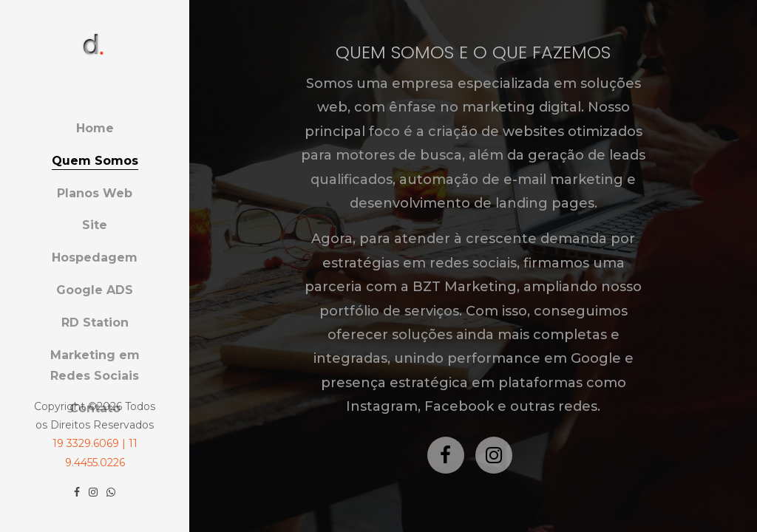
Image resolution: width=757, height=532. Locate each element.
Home (95, 128)
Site (95, 225)
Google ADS (95, 290)
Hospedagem (95, 258)
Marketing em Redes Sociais (95, 366)
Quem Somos (95, 161)
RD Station (95, 323)
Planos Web (95, 193)
